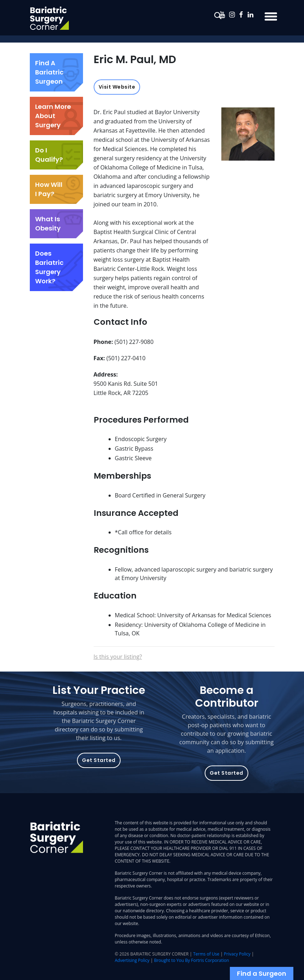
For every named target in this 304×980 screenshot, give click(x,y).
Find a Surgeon (262, 973)
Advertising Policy (132, 960)
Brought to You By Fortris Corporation (191, 960)
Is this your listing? (118, 657)
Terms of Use (206, 954)
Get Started (99, 760)
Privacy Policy (237, 954)
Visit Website (117, 87)
